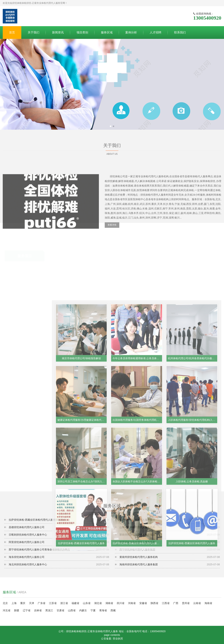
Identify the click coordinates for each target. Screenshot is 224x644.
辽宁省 (27, 610)
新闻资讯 (58, 32)
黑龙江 (49, 610)
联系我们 (180, 32)
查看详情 (112, 258)
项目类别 (82, 32)
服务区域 (107, 32)
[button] (111, 126)
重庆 (23, 603)
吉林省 (38, 610)
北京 (5, 603)
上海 (14, 603)
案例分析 (131, 32)
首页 (12, 32)
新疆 (17, 610)
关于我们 (34, 32)
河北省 (7, 610)
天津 (32, 603)
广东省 (42, 603)
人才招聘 (156, 32)
